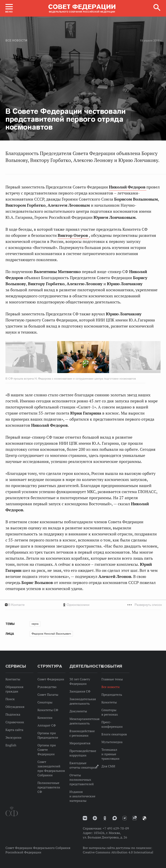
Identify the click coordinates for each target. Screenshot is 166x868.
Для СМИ (108, 766)
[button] (9, 8)
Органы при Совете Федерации (47, 750)
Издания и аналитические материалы (82, 796)
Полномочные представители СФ (49, 787)
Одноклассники (78, 605)
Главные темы (112, 679)
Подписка (13, 714)
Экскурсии (13, 737)
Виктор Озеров (73, 235)
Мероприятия (80, 743)
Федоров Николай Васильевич (51, 634)
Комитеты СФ (48, 710)
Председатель (112, 695)
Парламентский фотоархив (144, 818)
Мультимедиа (112, 742)
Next (137, 358)
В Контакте (16, 605)
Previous (29, 358)
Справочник (15, 722)
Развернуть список (148, 605)
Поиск (10, 699)
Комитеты (109, 702)
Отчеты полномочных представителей (82, 780)
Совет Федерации (51, 679)
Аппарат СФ (47, 725)
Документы (78, 711)
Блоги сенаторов (114, 734)
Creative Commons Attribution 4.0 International (118, 852)
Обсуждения (15, 707)
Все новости (16, 40)
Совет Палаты (48, 695)
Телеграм (125, 818)
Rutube (135, 818)
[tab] (83, 605)
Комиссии (45, 718)
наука (35, 624)
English (11, 745)
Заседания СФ (80, 691)
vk (85, 818)
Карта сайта (14, 730)
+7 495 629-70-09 (116, 828)
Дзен (95, 818)
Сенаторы (45, 702)
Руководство (47, 687)
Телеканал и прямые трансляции (110, 754)
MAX (115, 818)
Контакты (13, 679)
